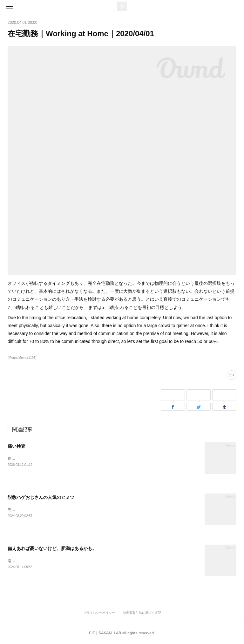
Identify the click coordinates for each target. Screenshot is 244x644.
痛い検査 (17, 446)
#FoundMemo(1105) (22, 358)
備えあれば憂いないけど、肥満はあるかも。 (52, 549)
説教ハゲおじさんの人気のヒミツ (41, 498)
